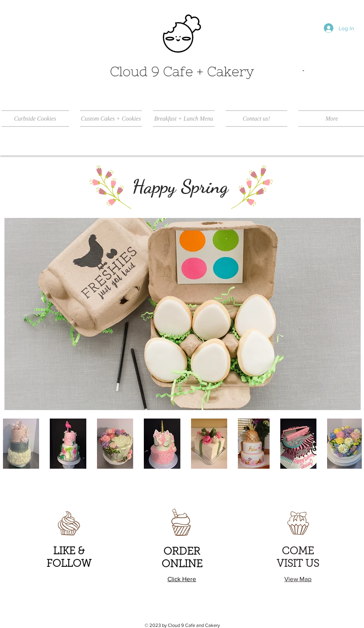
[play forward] (353, 444)
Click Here (182, 579)
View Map (298, 579)
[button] (183, 314)
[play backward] (10, 444)
